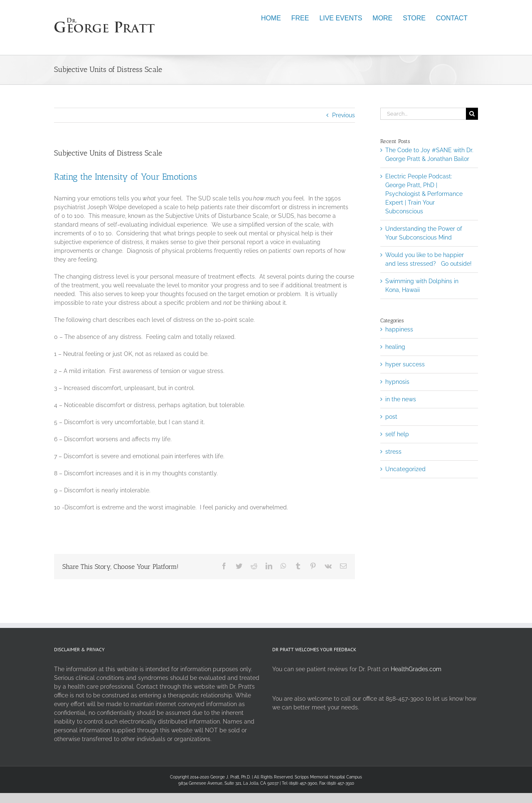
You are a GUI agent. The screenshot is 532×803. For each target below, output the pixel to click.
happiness (399, 329)
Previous (344, 115)
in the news (401, 399)
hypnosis (397, 382)
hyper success (405, 364)
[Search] (472, 114)
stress (393, 452)
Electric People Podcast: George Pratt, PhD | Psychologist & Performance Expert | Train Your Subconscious (424, 194)
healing (395, 347)
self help (397, 434)
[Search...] (423, 114)
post (391, 417)
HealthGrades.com (416, 669)
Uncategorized (405, 469)
